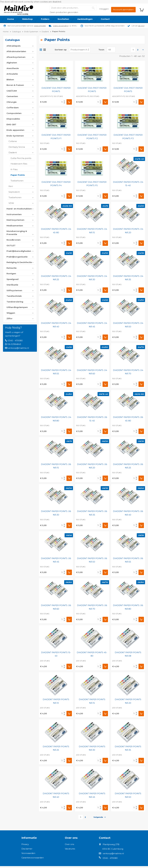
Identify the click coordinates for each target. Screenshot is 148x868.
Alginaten (12, 63)
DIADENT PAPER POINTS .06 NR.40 (128, 513)
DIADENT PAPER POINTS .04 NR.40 (56, 325)
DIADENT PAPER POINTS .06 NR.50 (92, 560)
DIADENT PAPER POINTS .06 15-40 (92, 419)
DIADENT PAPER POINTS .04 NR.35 (128, 278)
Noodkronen (13, 240)
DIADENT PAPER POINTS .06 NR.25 (128, 466)
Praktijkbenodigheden (19, 251)
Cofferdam (13, 108)
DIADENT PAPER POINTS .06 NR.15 (56, 466)
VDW (11, 203)
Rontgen (11, 274)
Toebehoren (17, 181)
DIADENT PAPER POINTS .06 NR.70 (92, 607)
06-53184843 (14, 344)
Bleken (10, 80)
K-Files (14, 169)
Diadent (13, 152)
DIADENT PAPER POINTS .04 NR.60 (92, 372)
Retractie (12, 268)
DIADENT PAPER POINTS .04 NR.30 (92, 278)
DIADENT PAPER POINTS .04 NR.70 (128, 372)
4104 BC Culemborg (113, 849)
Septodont (14, 192)
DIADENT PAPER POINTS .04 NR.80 (56, 419)
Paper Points (18, 175)
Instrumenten (14, 214)
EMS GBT (11, 124)
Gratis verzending (61, 26)
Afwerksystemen (16, 57)
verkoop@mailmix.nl (18, 348)
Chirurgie (12, 102)
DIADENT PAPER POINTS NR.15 (92, 701)
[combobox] (73, 8)
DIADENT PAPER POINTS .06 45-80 (128, 419)
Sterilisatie (12, 285)
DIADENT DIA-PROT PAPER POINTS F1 (56, 137)
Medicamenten (15, 226)
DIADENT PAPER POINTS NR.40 (56, 795)
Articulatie (12, 74)
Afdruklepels (14, 46)
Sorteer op (61, 50)
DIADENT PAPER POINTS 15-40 (56, 654)
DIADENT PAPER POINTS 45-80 (92, 654)
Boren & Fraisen (15, 85)
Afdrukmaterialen (16, 51)
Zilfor (9, 318)
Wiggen (11, 313)
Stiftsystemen (14, 290)
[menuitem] (10, 19)
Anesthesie (13, 68)
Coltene (13, 141)
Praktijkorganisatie (17, 257)
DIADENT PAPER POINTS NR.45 (92, 795)
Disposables (13, 119)
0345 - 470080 (15, 341)
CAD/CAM (12, 91)
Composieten (14, 113)
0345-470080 (40, 26)
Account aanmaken (123, 10)
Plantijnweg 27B (111, 844)
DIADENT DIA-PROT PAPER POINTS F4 (56, 184)
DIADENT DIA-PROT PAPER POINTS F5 (92, 184)
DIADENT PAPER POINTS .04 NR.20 (128, 231)
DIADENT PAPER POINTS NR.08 (128, 654)
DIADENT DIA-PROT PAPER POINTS (56, 90)
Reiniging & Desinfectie (19, 262)
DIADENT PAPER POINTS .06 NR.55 (128, 560)
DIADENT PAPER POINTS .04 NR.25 (56, 278)
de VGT (141, 26)
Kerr (11, 186)
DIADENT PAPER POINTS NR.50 (128, 795)
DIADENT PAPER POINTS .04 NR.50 (128, 325)
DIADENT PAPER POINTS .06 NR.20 (92, 466)
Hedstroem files (19, 164)
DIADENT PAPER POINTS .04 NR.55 (56, 372)
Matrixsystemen (15, 220)
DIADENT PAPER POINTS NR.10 (56, 701)
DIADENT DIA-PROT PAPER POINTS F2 (92, 137)
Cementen (12, 96)
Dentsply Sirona (17, 147)
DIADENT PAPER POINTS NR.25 (56, 748)
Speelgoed (12, 279)
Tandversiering (15, 302)
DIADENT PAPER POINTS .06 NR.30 (56, 513)
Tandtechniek (14, 296)
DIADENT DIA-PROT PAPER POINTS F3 (128, 137)
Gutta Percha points (21, 158)
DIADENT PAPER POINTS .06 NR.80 (128, 607)
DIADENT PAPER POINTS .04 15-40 (128, 184)
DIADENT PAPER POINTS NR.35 (128, 748)
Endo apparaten (15, 130)
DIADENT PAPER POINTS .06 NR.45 (56, 560)
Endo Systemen (15, 136)
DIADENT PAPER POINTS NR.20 (128, 701)
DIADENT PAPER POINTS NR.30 (92, 748)
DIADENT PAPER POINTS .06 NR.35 (92, 513)
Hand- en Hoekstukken (19, 209)
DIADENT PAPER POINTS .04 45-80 (56, 231)
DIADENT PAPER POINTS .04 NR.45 (92, 325)
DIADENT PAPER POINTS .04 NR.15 (92, 231)
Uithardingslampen (17, 307)
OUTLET (11, 245)
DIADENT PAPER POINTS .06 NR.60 (56, 607)
